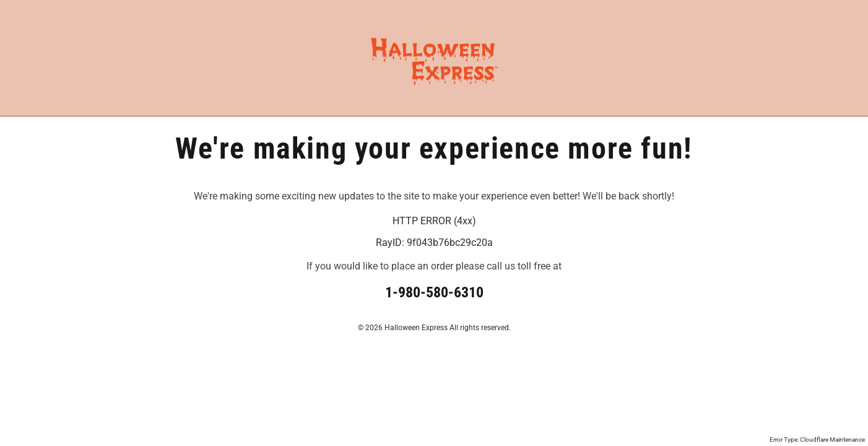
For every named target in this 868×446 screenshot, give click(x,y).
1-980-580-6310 (434, 292)
